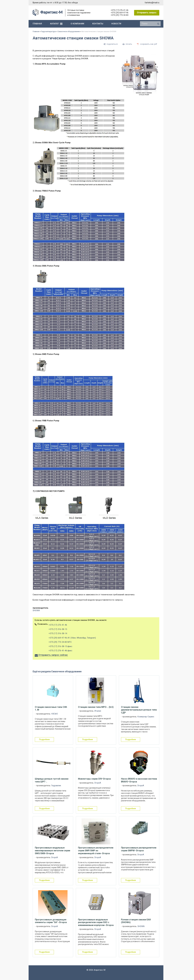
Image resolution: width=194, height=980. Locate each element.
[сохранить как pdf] (147, 44)
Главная (36, 31)
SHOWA (36, 610)
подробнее (44, 739)
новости (116, 24)
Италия (98, 711)
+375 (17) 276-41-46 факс (60, 651)
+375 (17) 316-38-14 (58, 633)
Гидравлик (56, 786)
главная (37, 24)
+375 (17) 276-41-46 (120, 10)
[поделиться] (111, 44)
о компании (77, 24)
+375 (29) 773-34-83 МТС (60, 642)
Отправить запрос (147, 13)
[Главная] (48, 15)
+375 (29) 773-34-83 (120, 15)
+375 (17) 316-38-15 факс (60, 646)
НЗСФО (55, 714)
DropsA (98, 783)
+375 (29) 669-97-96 (120, 13)
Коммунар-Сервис (146, 717)
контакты (98, 24)
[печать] (127, 44)
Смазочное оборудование (69, 31)
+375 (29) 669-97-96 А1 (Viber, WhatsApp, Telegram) (72, 638)
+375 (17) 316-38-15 (58, 629)
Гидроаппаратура (48, 31)
